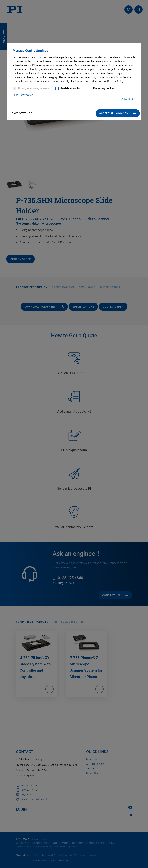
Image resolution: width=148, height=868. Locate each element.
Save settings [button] (22, 113)
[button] (118, 113)
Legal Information (23, 95)
